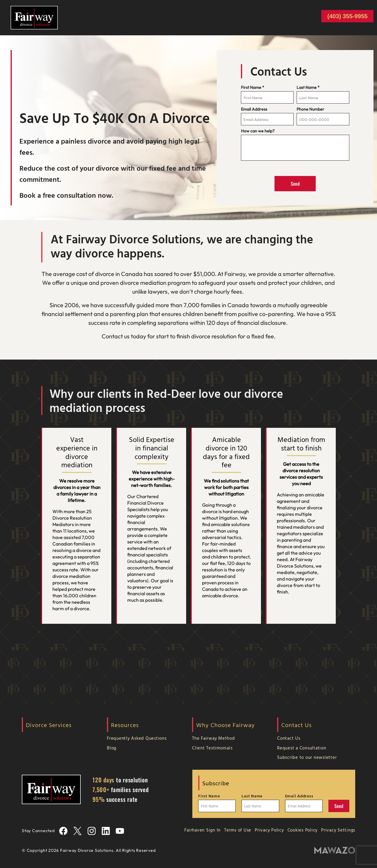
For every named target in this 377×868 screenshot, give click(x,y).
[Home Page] (34, 17)
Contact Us (289, 738)
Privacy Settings (338, 830)
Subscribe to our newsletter (307, 757)
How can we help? (258, 131)
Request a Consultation (302, 748)
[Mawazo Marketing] (335, 850)
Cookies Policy (303, 830)
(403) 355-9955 (347, 16)
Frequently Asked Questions (137, 738)
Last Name (308, 87)
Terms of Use (238, 830)
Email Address (254, 109)
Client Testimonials (212, 748)
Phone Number (310, 109)
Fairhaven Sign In (202, 830)
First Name (253, 87)
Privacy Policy (269, 830)
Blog (112, 748)
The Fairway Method (214, 738)
